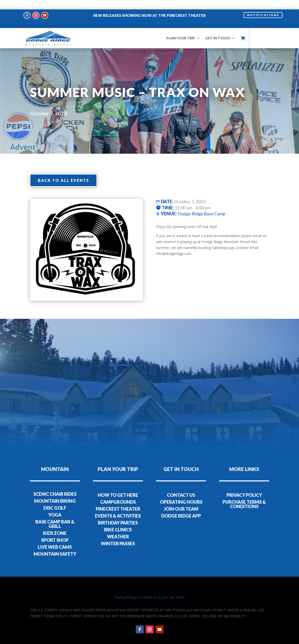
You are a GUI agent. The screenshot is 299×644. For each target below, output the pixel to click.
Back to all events (63, 171)
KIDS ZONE (55, 524)
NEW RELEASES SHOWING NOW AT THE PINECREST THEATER (149, 6)
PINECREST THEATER (118, 499)
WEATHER (118, 527)
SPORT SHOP (55, 531)
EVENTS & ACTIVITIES (118, 506)
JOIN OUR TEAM (181, 499)
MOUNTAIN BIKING (55, 492)
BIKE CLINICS (118, 520)
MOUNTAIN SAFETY (55, 545)
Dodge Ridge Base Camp (201, 204)
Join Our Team (173, 588)
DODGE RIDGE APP (181, 506)
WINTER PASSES (118, 534)
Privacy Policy (125, 588)
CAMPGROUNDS (118, 493)
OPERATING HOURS (181, 493)
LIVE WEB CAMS (55, 538)
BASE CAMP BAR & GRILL (55, 515)
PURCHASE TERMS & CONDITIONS (244, 495)
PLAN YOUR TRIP (181, 29)
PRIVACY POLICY (244, 486)
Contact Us (149, 588)
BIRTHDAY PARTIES (118, 513)
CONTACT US (181, 486)
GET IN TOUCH (218, 29)
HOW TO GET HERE (118, 486)
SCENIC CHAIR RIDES (55, 485)
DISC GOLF (55, 499)
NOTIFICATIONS (263, 6)
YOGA (55, 506)
